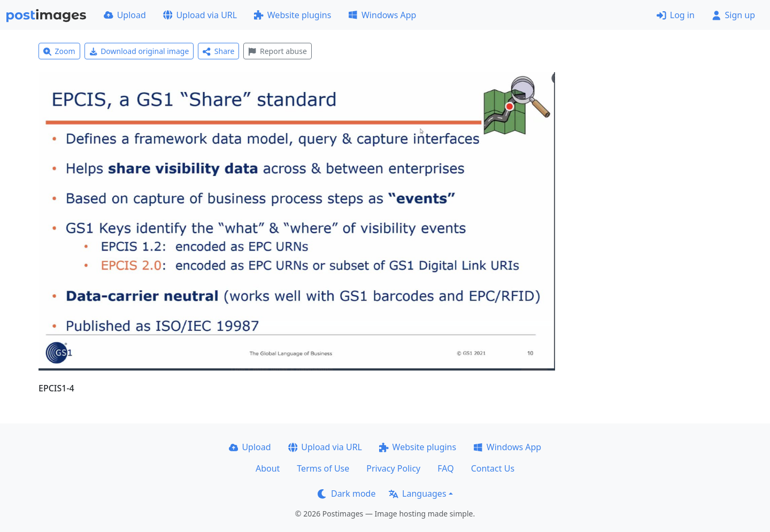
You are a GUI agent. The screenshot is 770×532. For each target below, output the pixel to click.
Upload (125, 15)
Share (218, 51)
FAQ (445, 468)
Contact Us (493, 468)
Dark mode (346, 494)
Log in (676, 15)
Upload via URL (200, 15)
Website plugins (292, 15)
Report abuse (277, 51)
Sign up (733, 15)
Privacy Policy (393, 468)
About (268, 468)
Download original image (139, 51)
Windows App (382, 15)
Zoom (59, 51)
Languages (417, 494)
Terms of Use (323, 468)
